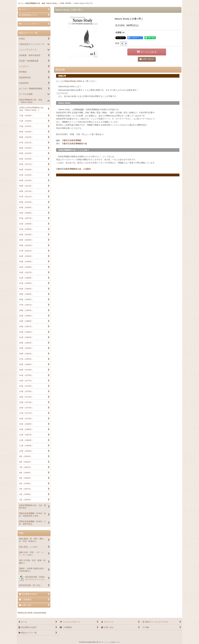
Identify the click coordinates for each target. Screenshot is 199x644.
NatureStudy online (73, 81)
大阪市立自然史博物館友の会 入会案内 (73, 169)
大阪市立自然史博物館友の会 (74, 144)
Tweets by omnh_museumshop (32, 613)
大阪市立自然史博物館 (72, 140)
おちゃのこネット (95, 642)
